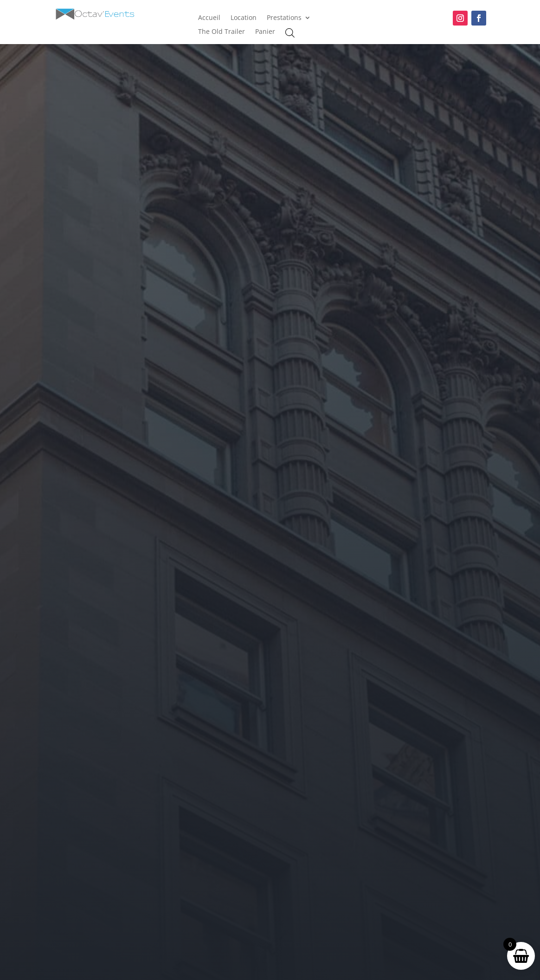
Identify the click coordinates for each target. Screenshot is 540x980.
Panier (265, 32)
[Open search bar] (290, 33)
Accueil (209, 18)
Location (244, 18)
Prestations (284, 18)
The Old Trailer (222, 32)
